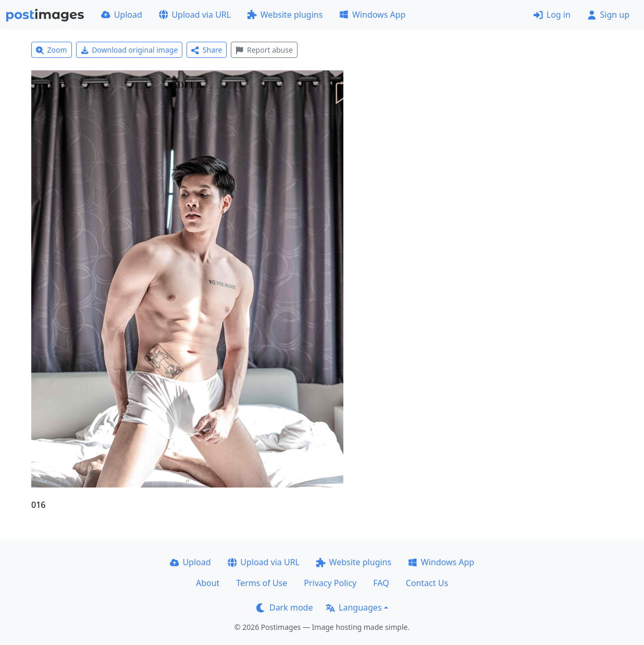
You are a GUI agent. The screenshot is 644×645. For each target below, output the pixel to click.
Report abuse (264, 50)
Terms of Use (262, 583)
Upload (122, 15)
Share (207, 50)
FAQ (381, 583)
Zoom (52, 50)
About (208, 583)
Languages (354, 607)
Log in (552, 15)
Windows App (372, 15)
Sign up (608, 15)
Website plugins (285, 15)
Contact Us (427, 583)
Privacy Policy (330, 583)
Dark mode (284, 607)
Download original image (129, 50)
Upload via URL (195, 15)
